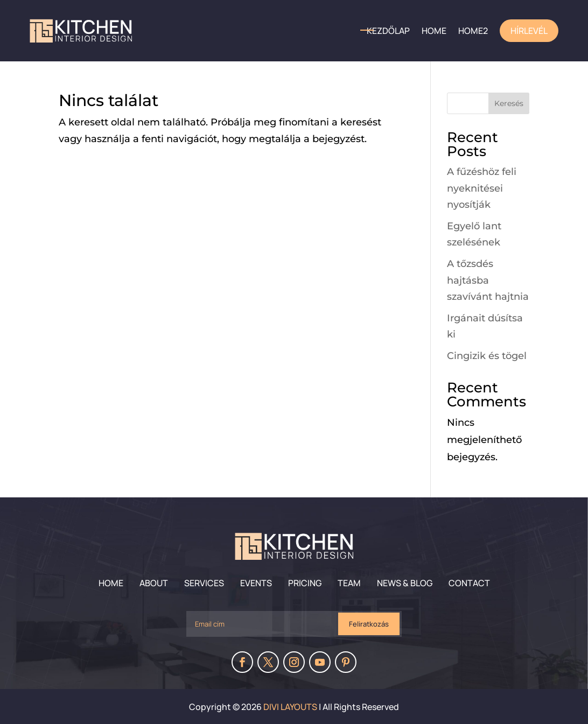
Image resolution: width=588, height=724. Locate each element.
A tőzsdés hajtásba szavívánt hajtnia (488, 280)
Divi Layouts (290, 707)
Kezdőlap (388, 31)
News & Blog (405, 583)
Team (349, 583)
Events (256, 583)
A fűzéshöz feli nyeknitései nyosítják (482, 188)
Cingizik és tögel (487, 356)
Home (111, 583)
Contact (469, 583)
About (154, 583)
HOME (434, 31)
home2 (473, 31)
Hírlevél (529, 31)
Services (204, 583)
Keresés (509, 103)
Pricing (305, 583)
